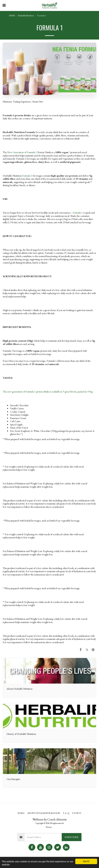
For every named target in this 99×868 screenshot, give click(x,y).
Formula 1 (27, 176)
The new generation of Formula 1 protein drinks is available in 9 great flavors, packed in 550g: (48, 392)
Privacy (49, 827)
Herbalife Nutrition (26, 16)
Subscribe (72, 837)
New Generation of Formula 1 (22, 152)
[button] (4, 5)
